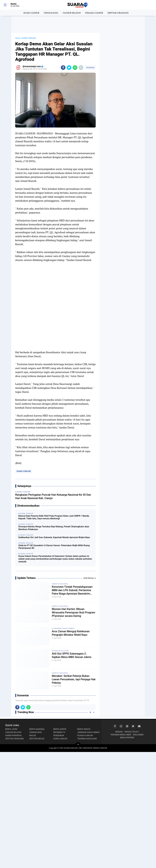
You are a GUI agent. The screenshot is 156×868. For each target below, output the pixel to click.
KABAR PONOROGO (13, 735)
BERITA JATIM (11, 729)
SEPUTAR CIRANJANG (118, 13)
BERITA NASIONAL (61, 584)
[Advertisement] (78, 24)
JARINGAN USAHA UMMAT (64, 628)
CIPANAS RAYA (51, 13)
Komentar (90, 68)
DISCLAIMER (138, 735)
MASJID (33, 735)
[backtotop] (78, 745)
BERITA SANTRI (60, 729)
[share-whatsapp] (75, 68)
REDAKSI (119, 732)
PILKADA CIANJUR (94, 13)
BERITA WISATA (84, 729)
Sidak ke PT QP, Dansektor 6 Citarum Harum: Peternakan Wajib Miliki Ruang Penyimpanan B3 (54, 547)
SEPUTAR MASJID (37, 739)
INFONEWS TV (59, 732)
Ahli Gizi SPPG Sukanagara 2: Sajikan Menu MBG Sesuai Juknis (72, 655)
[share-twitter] (69, 68)
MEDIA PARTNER (127, 738)
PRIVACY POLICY (132, 732)
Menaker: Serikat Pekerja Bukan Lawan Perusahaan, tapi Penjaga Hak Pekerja (74, 679)
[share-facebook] (63, 68)
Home (18, 38)
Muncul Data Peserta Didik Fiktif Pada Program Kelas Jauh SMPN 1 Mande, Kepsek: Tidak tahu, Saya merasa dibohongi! (54, 517)
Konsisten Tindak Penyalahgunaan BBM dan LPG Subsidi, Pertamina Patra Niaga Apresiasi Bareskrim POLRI (72, 590)
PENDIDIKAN (59, 735)
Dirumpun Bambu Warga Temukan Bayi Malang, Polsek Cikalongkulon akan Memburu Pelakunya (54, 528)
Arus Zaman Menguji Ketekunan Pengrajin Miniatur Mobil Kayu (71, 633)
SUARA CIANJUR (31, 13)
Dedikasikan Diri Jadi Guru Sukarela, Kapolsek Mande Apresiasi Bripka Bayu (54, 537)
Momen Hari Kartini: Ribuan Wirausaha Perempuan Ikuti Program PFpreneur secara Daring (74, 612)
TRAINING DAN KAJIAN (87, 739)
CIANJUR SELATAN (72, 13)
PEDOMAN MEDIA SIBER (121, 735)
